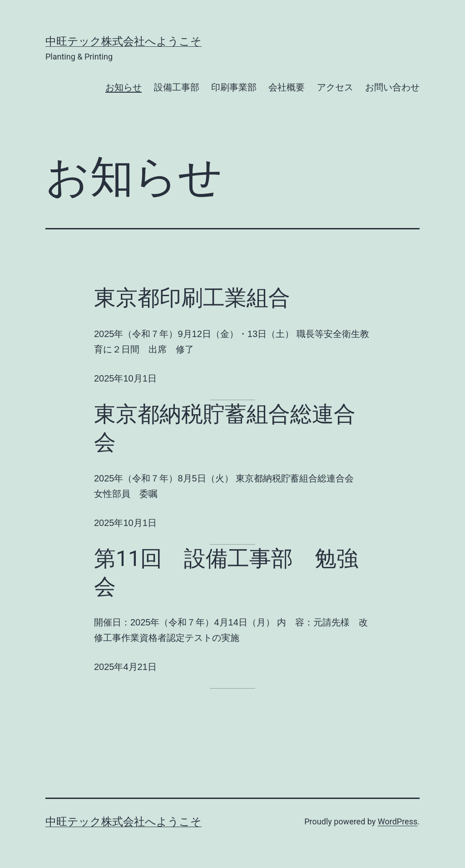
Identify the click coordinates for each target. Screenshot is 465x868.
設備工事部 (177, 87)
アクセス (335, 87)
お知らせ (124, 87)
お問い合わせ (392, 87)
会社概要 (287, 87)
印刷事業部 (234, 87)
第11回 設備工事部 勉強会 (226, 573)
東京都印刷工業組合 (192, 298)
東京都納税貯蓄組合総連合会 (225, 428)
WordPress (398, 821)
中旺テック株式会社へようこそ (124, 41)
